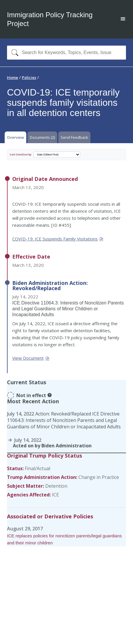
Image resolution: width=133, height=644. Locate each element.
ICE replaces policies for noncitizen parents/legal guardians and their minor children (64, 539)
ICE (55, 495)
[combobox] (66, 53)
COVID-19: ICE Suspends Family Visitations (58, 239)
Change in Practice (99, 477)
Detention (56, 486)
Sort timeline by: (21, 154)
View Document (31, 358)
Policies (29, 77)
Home (13, 77)
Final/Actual (37, 468)
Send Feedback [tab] (74, 137)
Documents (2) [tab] (42, 137)
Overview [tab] (15, 137)
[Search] (14, 53)
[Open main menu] (123, 19)
